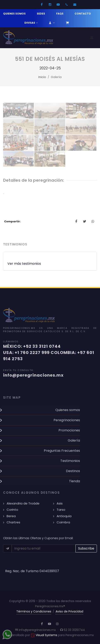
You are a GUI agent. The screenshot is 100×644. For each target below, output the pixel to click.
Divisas (31, 23)
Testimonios (70, 461)
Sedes (41, 14)
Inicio (42, 77)
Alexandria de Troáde (23, 503)
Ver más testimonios (24, 264)
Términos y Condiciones (34, 611)
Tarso (61, 510)
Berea (11, 516)
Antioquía (64, 516)
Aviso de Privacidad (69, 611)
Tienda (74, 481)
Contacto (83, 14)
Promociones (69, 430)
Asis (60, 503)
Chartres (13, 522)
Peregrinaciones (67, 420)
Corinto (12, 510)
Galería (74, 440)
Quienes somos (14, 14)
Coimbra (63, 522)
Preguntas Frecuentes (62, 451)
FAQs (60, 14)
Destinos (73, 471)
